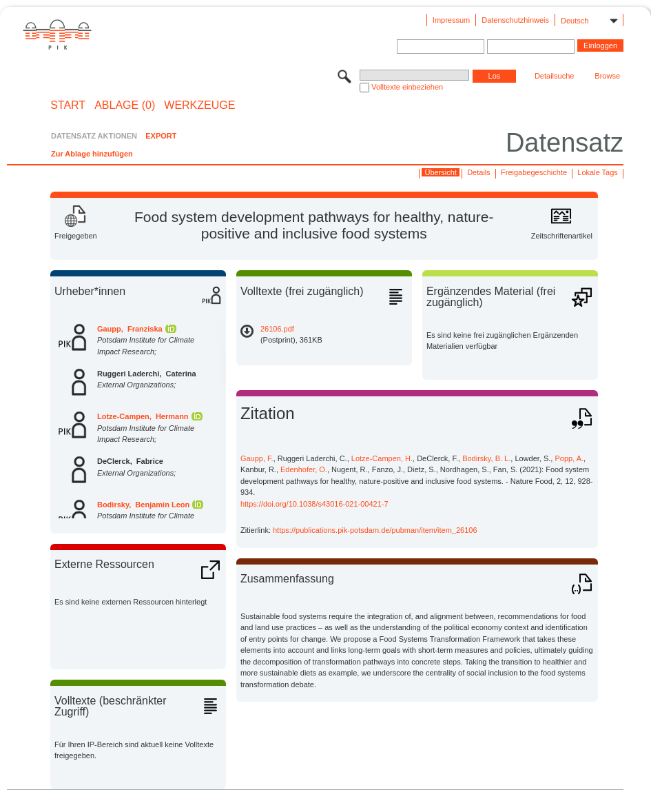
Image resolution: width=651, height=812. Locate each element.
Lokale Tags (598, 172)
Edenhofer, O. (304, 469)
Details (479, 172)
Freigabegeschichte (534, 172)
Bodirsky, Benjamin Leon (143, 505)
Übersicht (440, 172)
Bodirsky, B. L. (486, 458)
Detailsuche (554, 76)
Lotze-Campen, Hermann (143, 416)
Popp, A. (569, 458)
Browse (607, 76)
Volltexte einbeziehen (407, 87)
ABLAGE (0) (125, 105)
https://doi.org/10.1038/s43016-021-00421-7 (314, 504)
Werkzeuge (199, 105)
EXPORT (161, 136)
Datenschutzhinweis (515, 20)
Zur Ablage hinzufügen (92, 154)
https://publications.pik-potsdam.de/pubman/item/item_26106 (375, 530)
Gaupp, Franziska (130, 329)
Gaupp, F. (257, 458)
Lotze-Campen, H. (382, 458)
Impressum (451, 20)
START (68, 105)
